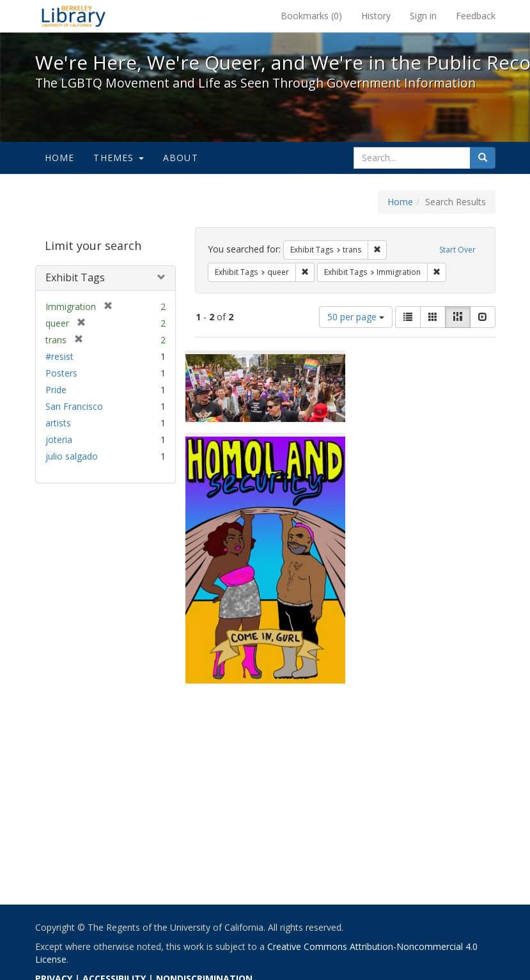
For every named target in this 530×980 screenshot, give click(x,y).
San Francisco (74, 406)
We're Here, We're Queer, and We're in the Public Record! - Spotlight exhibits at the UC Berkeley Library (74, 16)
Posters (61, 373)
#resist (59, 356)
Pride (56, 390)
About (181, 158)
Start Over (457, 250)
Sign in (423, 16)
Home (60, 158)
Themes (118, 158)
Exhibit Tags (75, 277)
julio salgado (72, 456)
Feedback (476, 16)
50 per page (356, 317)
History (376, 16)
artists (58, 423)
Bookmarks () (311, 16)
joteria (59, 439)
